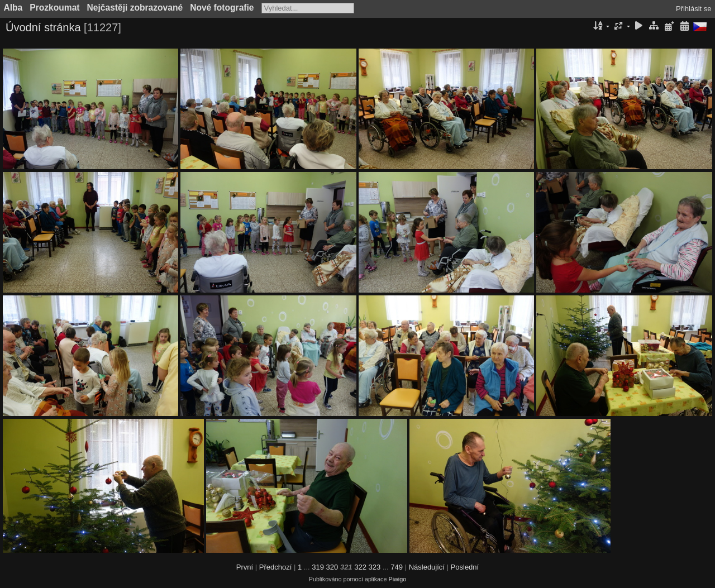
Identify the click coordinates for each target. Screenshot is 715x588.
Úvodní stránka (43, 27)
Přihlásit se (694, 9)
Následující (427, 567)
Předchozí (276, 567)
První (245, 567)
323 (375, 567)
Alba (13, 8)
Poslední (465, 567)
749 (397, 567)
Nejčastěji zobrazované (135, 8)
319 (318, 567)
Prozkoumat (54, 8)
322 (360, 567)
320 (332, 567)
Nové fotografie (222, 8)
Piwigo (397, 579)
